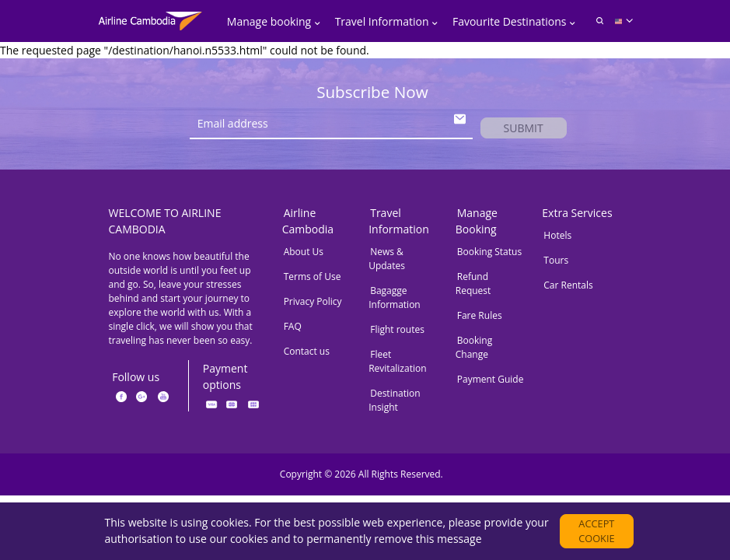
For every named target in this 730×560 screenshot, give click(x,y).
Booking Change (474, 352)
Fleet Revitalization (397, 366)
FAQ (293, 331)
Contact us (307, 356)
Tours (556, 265)
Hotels (557, 240)
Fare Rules (480, 320)
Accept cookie (597, 527)
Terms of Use (313, 281)
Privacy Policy (313, 306)
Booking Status (489, 256)
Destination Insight (394, 405)
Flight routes (397, 334)
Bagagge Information (395, 302)
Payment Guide (491, 384)
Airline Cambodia (308, 226)
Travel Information (399, 226)
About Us (304, 256)
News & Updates (387, 263)
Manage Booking (477, 226)
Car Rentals (568, 290)
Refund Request (473, 288)
